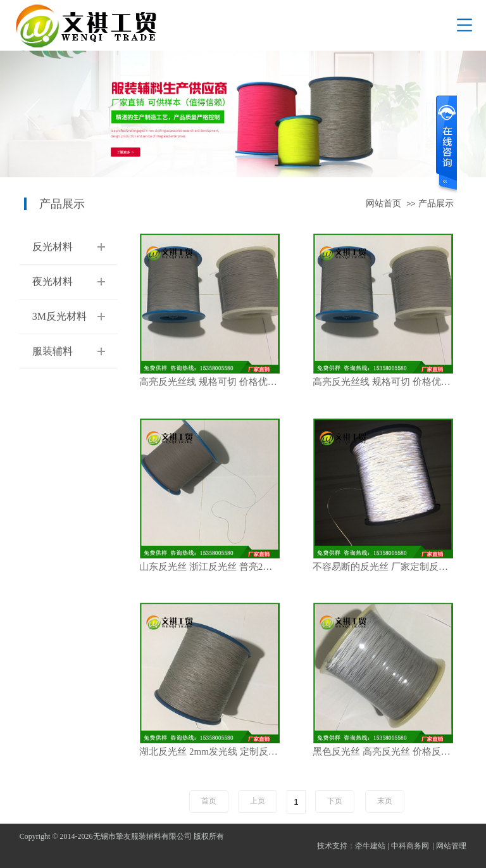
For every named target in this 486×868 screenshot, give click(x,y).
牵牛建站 (370, 846)
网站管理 (451, 846)
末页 (385, 801)
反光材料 (53, 247)
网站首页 (383, 204)
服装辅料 (53, 351)
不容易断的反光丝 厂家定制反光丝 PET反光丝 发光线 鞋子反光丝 (389, 567)
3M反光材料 (59, 316)
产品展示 (436, 204)
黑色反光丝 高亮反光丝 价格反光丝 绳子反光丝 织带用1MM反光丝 (389, 752)
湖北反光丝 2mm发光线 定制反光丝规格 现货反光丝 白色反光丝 (216, 752)
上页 (258, 801)
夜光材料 (53, 281)
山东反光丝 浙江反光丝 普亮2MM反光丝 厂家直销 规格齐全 (216, 567)
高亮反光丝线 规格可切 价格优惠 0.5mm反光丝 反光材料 (216, 382)
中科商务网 (410, 846)
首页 (209, 801)
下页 (335, 801)
